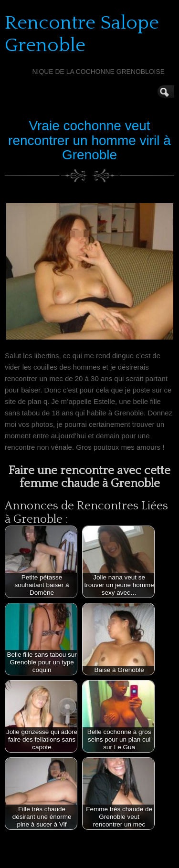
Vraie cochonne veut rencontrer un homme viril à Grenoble (89, 140)
